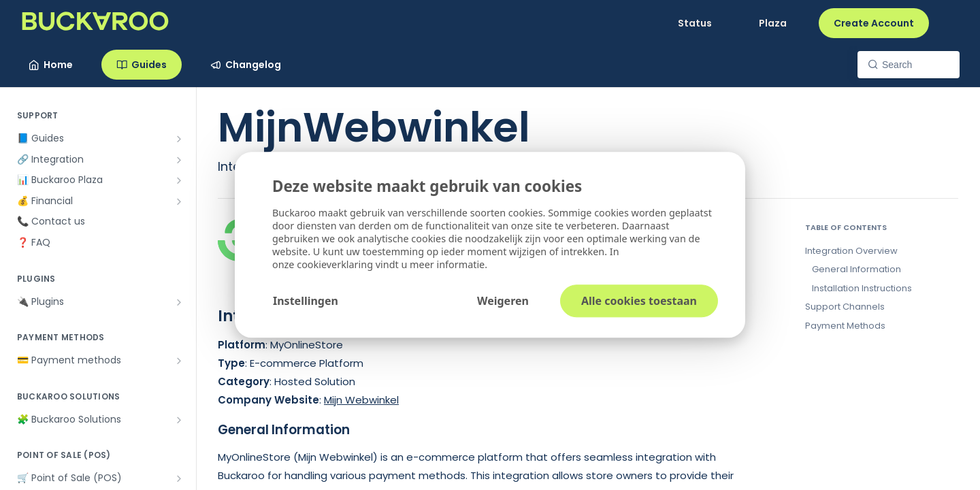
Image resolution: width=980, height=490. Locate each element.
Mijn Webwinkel (361, 400)
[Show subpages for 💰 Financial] (179, 201)
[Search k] (909, 65)
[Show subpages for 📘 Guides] (179, 139)
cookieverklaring (336, 265)
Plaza (773, 23)
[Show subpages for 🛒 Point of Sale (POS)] (179, 478)
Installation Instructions (862, 288)
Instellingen (306, 301)
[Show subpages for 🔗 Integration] (179, 160)
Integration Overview (851, 251)
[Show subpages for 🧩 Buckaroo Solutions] (179, 420)
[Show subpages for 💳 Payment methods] (179, 361)
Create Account (874, 23)
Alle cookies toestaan (639, 301)
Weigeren (503, 301)
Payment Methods (845, 326)
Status (695, 23)
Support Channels (845, 307)
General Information (856, 269)
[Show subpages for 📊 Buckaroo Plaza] (179, 180)
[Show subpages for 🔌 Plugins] (179, 302)
